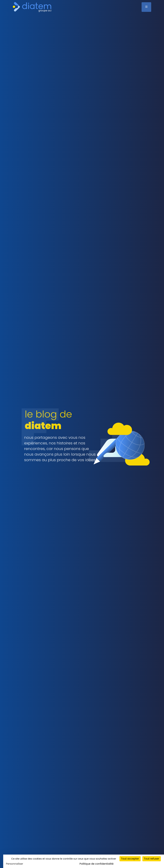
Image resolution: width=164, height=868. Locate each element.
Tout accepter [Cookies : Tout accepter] (130, 859)
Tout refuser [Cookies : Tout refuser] (152, 859)
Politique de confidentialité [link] (97, 864)
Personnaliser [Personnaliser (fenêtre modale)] (14, 864)
